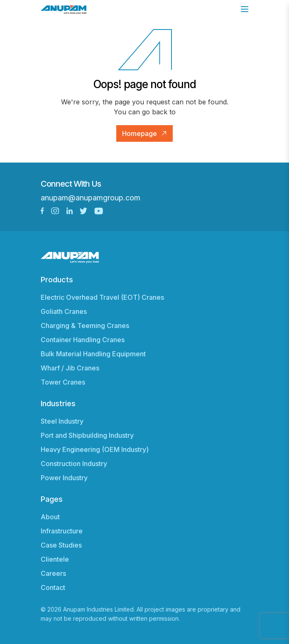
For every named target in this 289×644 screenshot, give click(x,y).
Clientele (55, 559)
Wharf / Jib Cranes (70, 368)
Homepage (140, 133)
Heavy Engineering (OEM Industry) (95, 449)
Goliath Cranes (64, 311)
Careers (53, 573)
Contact (53, 587)
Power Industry (64, 478)
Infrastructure (62, 531)
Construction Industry (74, 464)
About (50, 517)
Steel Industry (62, 421)
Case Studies (61, 545)
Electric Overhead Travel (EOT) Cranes (102, 297)
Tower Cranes (63, 382)
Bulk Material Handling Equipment (93, 354)
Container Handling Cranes (83, 340)
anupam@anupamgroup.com (91, 198)
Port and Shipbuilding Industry (87, 435)
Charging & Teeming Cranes (85, 326)
